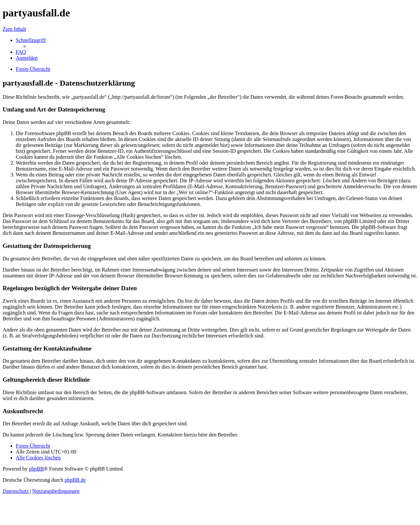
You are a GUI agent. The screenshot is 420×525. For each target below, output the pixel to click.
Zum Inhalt (14, 29)
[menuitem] (21, 52)
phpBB (36, 469)
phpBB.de (75, 480)
